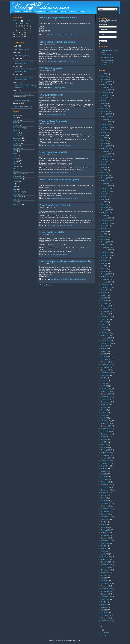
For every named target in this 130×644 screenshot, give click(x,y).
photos (15, 164)
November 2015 (106, 397)
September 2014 (106, 434)
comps (15, 130)
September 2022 (106, 191)
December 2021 (106, 215)
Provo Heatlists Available (52, 232)
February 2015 (106, 421)
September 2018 (106, 317)
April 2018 (104, 327)
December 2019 (106, 279)
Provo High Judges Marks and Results (58, 18)
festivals (16, 146)
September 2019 (106, 287)
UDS (15, 189)
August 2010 (105, 543)
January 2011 (105, 533)
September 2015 (106, 402)
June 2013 (104, 469)
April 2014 (104, 445)
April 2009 (104, 578)
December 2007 (106, 621)
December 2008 (106, 589)
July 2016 (104, 378)
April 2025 (104, 109)
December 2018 (106, 309)
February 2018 (106, 333)
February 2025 (106, 114)
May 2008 (104, 607)
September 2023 (106, 159)
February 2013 (106, 479)
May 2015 (104, 413)
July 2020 (104, 261)
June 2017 (104, 349)
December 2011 (106, 509)
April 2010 (104, 551)
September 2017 (106, 343)
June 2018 (104, 322)
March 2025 (105, 111)
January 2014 (105, 453)
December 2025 (106, 87)
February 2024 (106, 146)
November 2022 (106, 186)
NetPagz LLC (76, 640)
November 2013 (106, 458)
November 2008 (106, 591)
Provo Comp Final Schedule (53, 152)
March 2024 (105, 143)
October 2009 (105, 567)
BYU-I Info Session (107, 60)
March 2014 (105, 447)
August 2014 (105, 437)
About (83, 11)
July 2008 (104, 602)
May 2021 (104, 234)
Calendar (16, 120)
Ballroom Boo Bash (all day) (24, 106)
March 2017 (105, 357)
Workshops (17, 204)
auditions (16, 115)
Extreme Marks (106, 55)
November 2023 (106, 154)
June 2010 (104, 549)
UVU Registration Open (51, 95)
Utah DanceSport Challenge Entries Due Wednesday (65, 261)
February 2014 (106, 450)
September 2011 (106, 517)
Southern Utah (18, 179)
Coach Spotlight (18, 128)
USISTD (104, 635)
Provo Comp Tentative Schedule (55, 205)
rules (15, 169)
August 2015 (105, 405)
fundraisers (17, 148)
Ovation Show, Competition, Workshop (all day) (24, 63)
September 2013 (106, 463)
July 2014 (104, 439)
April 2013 (104, 474)
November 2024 (106, 122)
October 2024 (105, 125)
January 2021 (105, 245)
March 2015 (105, 418)
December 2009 (106, 562)
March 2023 (105, 175)
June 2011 (104, 525)
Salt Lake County (19, 174)
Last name (103, 30)
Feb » (30, 21)
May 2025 (104, 106)
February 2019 (106, 303)
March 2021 (105, 239)
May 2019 (104, 295)
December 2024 (106, 119)
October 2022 (105, 189)
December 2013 (106, 455)
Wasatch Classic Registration (54, 121)
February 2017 (106, 359)
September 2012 (106, 490)
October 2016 (105, 370)
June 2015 (104, 410)
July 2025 (104, 101)
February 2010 (106, 557)
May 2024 (104, 138)
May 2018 (104, 325)
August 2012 (105, 493)
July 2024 (104, 133)
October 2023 (105, 157)
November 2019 (106, 282)
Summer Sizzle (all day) (23, 94)
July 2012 (104, 495)
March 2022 (105, 207)
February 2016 (106, 389)
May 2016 (104, 381)
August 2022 (105, 194)
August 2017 (105, 346)
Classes (16, 125)
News (15, 161)
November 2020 (106, 250)
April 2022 (104, 205)
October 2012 (105, 487)
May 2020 (104, 266)
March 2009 (105, 581)
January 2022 (105, 213)
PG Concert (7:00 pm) (22, 49)
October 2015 (105, 399)
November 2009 (106, 565)
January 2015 (105, 423)
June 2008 (104, 605)
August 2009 (105, 573)
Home (17, 11)
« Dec (15, 21)
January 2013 (105, 482)
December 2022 (106, 183)
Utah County (17, 197)
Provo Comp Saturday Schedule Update (59, 180)
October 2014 (105, 431)
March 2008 (105, 613)
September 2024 (106, 127)
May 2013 (104, 471)
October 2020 (105, 253)
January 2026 (105, 85)
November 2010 (106, 535)
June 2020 (104, 263)
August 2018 (105, 319)
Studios (16, 181)
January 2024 (105, 149)
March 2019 (105, 301)
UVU (15, 199)
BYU (15, 118)
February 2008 (106, 615)
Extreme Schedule (107, 57)
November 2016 (106, 367)
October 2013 (105, 461)
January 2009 (105, 586)
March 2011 (105, 527)
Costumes (16, 135)
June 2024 (104, 135)
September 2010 (106, 541)
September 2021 (106, 223)
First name (103, 25)
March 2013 (105, 477)
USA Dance (17, 194)
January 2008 (105, 618)
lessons (16, 156)
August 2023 (105, 162)
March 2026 (105, 79)
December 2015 (106, 394)
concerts (16, 133)
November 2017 (106, 338)
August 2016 (105, 375)
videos (15, 202)
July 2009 (104, 575)
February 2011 (106, 530)
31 (28, 37)
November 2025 (106, 90)
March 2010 (105, 554)
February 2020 (106, 274)
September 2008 (106, 597)
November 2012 (106, 485)
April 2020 (104, 269)
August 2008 (105, 599)
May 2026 (104, 74)
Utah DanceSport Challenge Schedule (58, 42)
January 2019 (105, 306)
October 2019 (105, 285)
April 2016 (104, 383)
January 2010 (105, 559)
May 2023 (104, 170)
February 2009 (106, 583)
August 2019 (105, 290)
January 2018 (105, 335)
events (15, 143)
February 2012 (106, 503)
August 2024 (105, 130)
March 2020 (105, 271)
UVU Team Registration (51, 68)
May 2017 (104, 351)
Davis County (17, 141)
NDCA (103, 630)
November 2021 (106, 218)
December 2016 (106, 365)
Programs (53, 11)
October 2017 (105, 341)
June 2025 (104, 103)
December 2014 (106, 426)
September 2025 (106, 95)
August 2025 (105, 98)
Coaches (27, 11)
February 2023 (106, 178)
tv (14, 184)
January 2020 (22, 23)
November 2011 (106, 511)
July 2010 (104, 546)
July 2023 (104, 165)
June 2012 (104, 498)
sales (15, 171)
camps (15, 123)
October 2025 (105, 93)
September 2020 (106, 255)
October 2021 (105, 221)
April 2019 (104, 298)
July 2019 (104, 293)
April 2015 (104, 415)
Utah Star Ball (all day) (22, 100)
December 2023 (106, 151)
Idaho (15, 151)
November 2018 (106, 311)
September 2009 (106, 570)
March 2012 (105, 501)
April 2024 (104, 141)
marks (15, 158)
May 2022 (104, 202)
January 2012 (105, 506)
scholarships (17, 176)
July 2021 (104, 229)
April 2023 (104, 173)
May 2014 (104, 442)
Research (16, 166)
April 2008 (104, 610)
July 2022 (104, 197)
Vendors (73, 11)
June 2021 (104, 231)
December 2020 (106, 247)
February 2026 (106, 82)
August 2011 (105, 519)
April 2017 (104, 354)
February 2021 (106, 242)
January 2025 (105, 117)
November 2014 (106, 429)
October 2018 (105, 314)
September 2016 (106, 373)
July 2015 (104, 407)
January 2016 (105, 391)
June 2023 (104, 167)
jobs (14, 153)
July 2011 (104, 522)
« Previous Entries (45, 285)
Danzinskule (17, 138)
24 (28, 34)
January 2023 (105, 181)
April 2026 (104, 77)
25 (30, 34)
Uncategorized (18, 192)
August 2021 (105, 226)
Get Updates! (40, 11)
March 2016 (105, 386)
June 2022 (104, 199)
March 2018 (105, 330)
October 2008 (105, 594)
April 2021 (104, 237)
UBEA (63, 11)
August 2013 (105, 466)
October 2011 (105, 514)
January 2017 (105, 362)
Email (101, 35)
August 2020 (105, 258)
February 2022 (106, 210)
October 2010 (105, 538)
